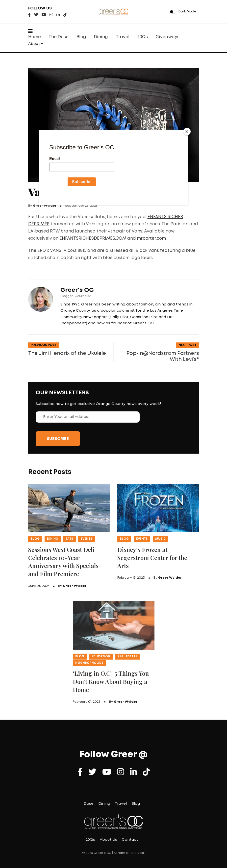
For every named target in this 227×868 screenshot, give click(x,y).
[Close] (187, 132)
